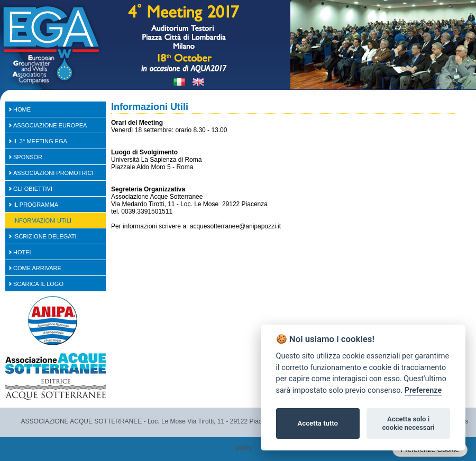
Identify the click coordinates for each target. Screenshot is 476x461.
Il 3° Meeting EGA (40, 141)
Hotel (23, 252)
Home (22, 109)
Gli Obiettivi (33, 189)
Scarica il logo (38, 284)
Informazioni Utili (42, 220)
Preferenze (423, 390)
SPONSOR (28, 157)
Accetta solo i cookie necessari (408, 423)
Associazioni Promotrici (53, 173)
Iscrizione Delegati (45, 236)
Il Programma (36, 205)
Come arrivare (37, 268)
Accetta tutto (318, 423)
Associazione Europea (50, 125)
